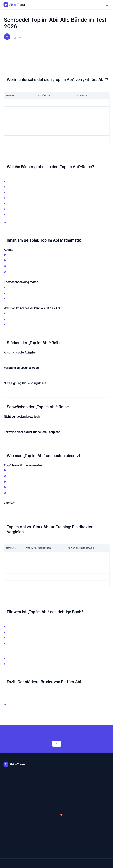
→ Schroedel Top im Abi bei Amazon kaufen (5, 704)
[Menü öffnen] (107, 5)
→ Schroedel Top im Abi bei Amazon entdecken (5, 222)
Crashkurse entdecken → (57, 744)
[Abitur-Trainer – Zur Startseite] (14, 5)
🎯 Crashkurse (61, 815)
